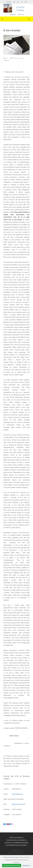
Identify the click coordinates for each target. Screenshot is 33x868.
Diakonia (9, 2)
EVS (18, 2)
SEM (14, 2)
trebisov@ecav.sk (17, 794)
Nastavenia (26, 865)
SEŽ (22, 2)
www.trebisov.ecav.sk (18, 804)
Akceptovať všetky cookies (12, 865)
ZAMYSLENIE (12, 15)
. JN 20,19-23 (21, 15)
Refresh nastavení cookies (16, 853)
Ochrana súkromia (16, 850)
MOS (26, 2)
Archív (7, 60)
